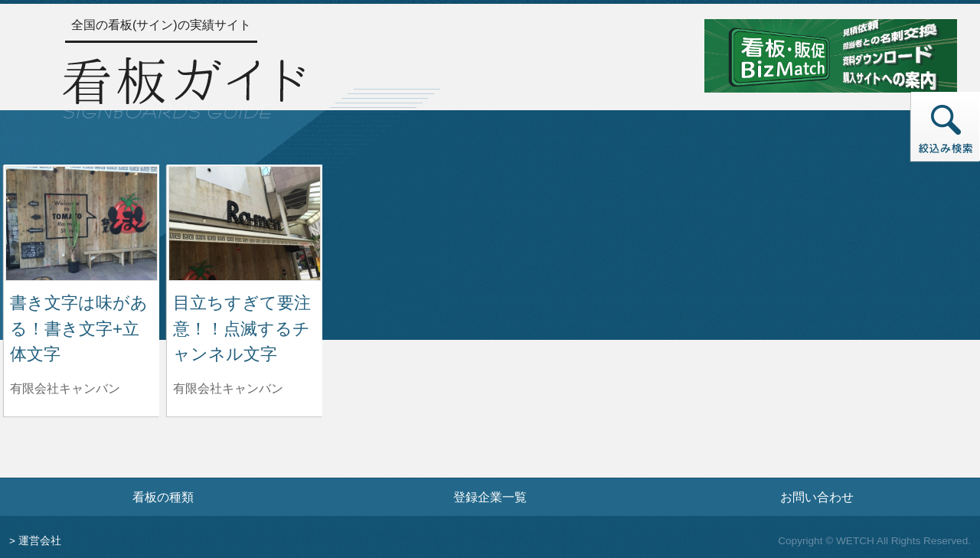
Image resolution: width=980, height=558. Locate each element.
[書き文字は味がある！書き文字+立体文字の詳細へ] (82, 222)
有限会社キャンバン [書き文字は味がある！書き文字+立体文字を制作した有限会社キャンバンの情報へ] (65, 388)
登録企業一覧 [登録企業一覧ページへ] (490, 497)
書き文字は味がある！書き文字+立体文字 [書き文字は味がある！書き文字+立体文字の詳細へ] (79, 328)
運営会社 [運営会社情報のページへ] (40, 541)
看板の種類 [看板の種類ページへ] (163, 497)
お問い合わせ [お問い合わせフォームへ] (817, 497)
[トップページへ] (184, 86)
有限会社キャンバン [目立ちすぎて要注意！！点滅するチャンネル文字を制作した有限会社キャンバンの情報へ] (228, 388)
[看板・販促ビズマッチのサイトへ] (831, 55)
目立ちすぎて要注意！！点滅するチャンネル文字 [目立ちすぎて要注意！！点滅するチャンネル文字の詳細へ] (242, 328)
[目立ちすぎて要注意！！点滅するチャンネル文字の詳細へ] (245, 222)
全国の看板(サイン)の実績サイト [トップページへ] (161, 25)
